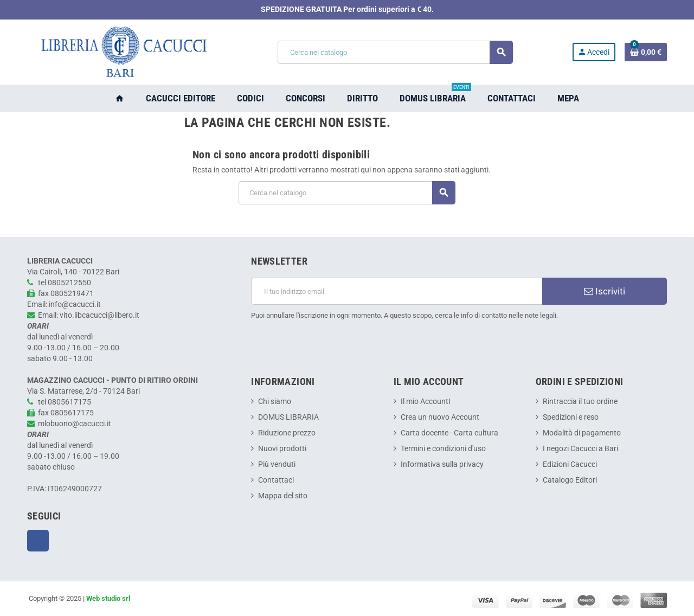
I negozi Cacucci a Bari (580, 449)
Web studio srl (108, 598)
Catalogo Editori (570, 480)
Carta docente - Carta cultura (449, 433)
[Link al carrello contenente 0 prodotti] (646, 52)
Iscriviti (605, 291)
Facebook (38, 541)
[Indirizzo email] (397, 291)
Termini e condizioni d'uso (443, 449)
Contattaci (276, 480)
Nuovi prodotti (282, 449)
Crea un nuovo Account (440, 417)
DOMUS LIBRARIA (288, 417)
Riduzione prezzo (287, 433)
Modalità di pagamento (582, 433)
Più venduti (277, 464)
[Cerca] (395, 52)
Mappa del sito (283, 496)
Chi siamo (275, 402)
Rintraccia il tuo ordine (580, 402)
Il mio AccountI (426, 402)
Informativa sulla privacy (442, 464)
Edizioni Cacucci (570, 464)
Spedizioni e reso (571, 417)
